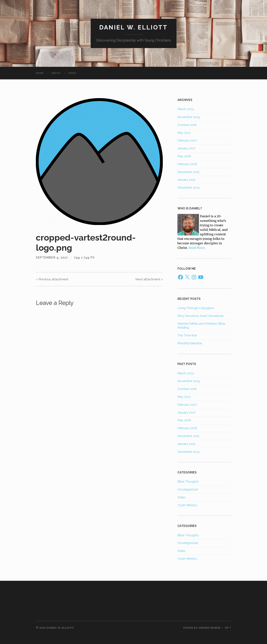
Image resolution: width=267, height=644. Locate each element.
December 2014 (189, 188)
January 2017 (186, 148)
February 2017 (187, 140)
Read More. (197, 248)
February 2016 (187, 164)
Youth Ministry (187, 505)
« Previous (52, 279)
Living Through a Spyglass (196, 308)
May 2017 (184, 133)
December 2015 (188, 172)
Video (72, 73)
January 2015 (186, 180)
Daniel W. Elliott (133, 27)
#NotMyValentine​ (190, 343)
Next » (149, 279)
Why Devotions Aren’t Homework (201, 316)
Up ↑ (228, 628)
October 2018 (187, 125)
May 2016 (184, 156)
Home (40, 73)
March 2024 (186, 109)
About (56, 73)
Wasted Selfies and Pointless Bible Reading (201, 326)
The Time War (187, 335)
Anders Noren (209, 628)
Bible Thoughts (188, 482)
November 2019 (189, 117)
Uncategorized (188, 489)
